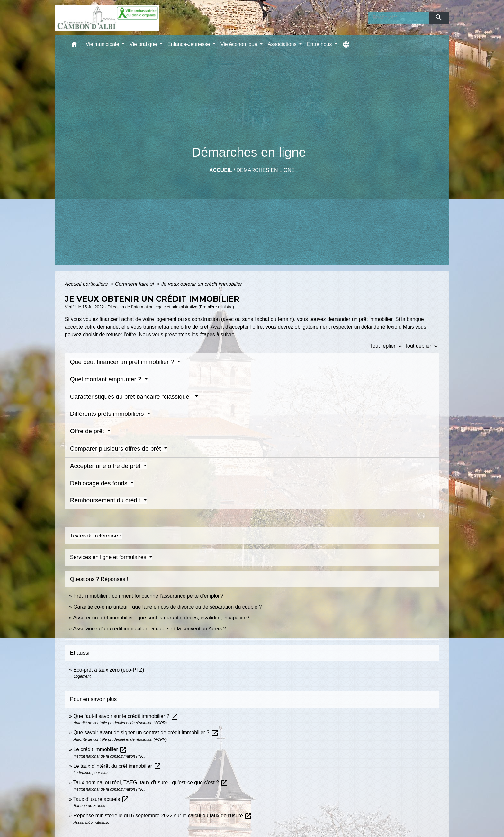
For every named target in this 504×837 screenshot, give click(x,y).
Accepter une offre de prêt (106, 466)
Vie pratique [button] (144, 44)
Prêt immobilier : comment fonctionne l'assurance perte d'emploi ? (148, 596)
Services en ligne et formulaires (109, 557)
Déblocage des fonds (100, 483)
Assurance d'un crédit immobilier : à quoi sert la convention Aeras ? (149, 629)
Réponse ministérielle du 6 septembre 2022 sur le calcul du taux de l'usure (163, 816)
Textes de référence (94, 536)
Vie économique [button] (240, 44)
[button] (74, 46)
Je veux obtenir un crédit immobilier (202, 284)
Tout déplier (422, 346)
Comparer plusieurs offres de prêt (116, 448)
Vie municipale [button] (103, 44)
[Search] (399, 18)
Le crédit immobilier (100, 749)
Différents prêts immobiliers (108, 414)
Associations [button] (283, 44)
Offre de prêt (88, 431)
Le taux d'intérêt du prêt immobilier (117, 766)
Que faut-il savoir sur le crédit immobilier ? (126, 716)
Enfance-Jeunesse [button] (189, 44)
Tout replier (387, 346)
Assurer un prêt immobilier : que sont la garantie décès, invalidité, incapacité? (161, 618)
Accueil (221, 170)
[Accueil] (107, 18)
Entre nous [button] (320, 44)
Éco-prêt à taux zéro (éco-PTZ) (109, 670)
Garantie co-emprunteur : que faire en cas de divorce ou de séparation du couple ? (167, 607)
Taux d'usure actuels (101, 799)
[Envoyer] (439, 18)
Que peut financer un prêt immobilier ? (123, 362)
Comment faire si (135, 284)
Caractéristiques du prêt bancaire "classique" (132, 397)
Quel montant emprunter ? (107, 379)
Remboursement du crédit (106, 500)
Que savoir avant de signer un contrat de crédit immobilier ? (146, 733)
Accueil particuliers (87, 284)
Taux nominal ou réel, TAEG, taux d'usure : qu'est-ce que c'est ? (151, 782)
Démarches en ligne (266, 170)
